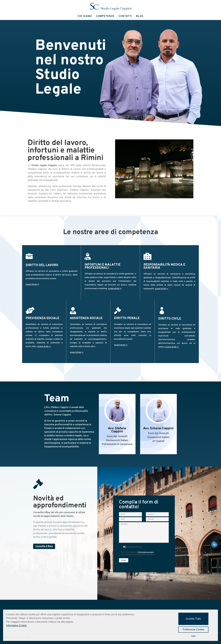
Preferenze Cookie (193, 629)
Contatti (125, 17)
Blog (140, 17)
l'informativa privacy (146, 555)
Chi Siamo (85, 17)
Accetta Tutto (193, 619)
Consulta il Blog (44, 546)
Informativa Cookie (16, 625)
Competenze (105, 17)
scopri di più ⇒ (32, 284)
